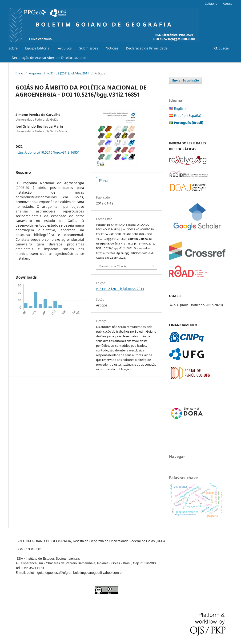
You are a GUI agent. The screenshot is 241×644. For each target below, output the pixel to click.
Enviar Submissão (186, 80)
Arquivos (65, 48)
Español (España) (188, 116)
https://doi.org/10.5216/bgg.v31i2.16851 (48, 152)
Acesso (228, 4)
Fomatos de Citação (113, 266)
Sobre (13, 48)
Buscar (222, 48)
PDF (106, 181)
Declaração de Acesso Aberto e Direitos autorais (50, 58)
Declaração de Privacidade (147, 48)
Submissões (89, 48)
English (180, 108)
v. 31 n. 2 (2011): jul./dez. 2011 (68, 73)
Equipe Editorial (38, 48)
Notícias (112, 48)
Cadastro (211, 4)
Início (19, 73)
